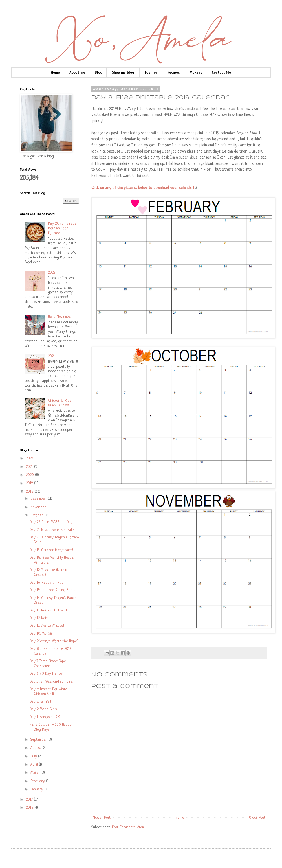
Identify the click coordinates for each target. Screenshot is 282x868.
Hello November (60, 317)
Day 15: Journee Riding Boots (52, 590)
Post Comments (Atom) (129, 827)
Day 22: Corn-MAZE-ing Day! (51, 522)
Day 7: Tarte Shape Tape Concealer (48, 664)
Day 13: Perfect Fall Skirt (49, 611)
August (36, 748)
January (37, 789)
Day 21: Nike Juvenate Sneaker (53, 530)
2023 (52, 273)
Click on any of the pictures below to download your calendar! (143, 188)
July (34, 756)
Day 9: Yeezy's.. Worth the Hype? (54, 641)
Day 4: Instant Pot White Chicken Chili (48, 692)
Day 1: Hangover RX (45, 717)
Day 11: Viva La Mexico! (47, 626)
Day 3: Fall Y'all (40, 702)
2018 (30, 492)
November (39, 507)
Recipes (174, 72)
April (35, 765)
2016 (30, 808)
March (36, 773)
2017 (30, 800)
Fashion (151, 72)
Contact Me (221, 72)
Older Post (257, 818)
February (38, 781)
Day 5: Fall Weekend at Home (51, 682)
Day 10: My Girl (42, 634)
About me (77, 72)
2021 (51, 356)
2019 (30, 483)
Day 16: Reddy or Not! (47, 583)
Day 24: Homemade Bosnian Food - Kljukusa (62, 228)
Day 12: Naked (40, 618)
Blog (99, 72)
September (39, 740)
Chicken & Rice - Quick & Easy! (61, 403)
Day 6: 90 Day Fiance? (47, 674)
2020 (30, 475)
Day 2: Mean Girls (43, 709)
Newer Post (102, 818)
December (39, 499)
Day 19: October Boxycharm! (51, 550)
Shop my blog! (124, 72)
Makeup (196, 72)
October (37, 515)
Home (55, 72)
